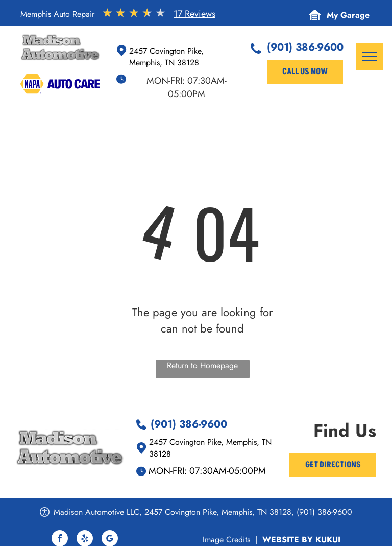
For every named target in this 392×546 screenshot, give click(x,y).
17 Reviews (194, 14)
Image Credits (226, 540)
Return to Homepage (202, 365)
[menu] (370, 57)
